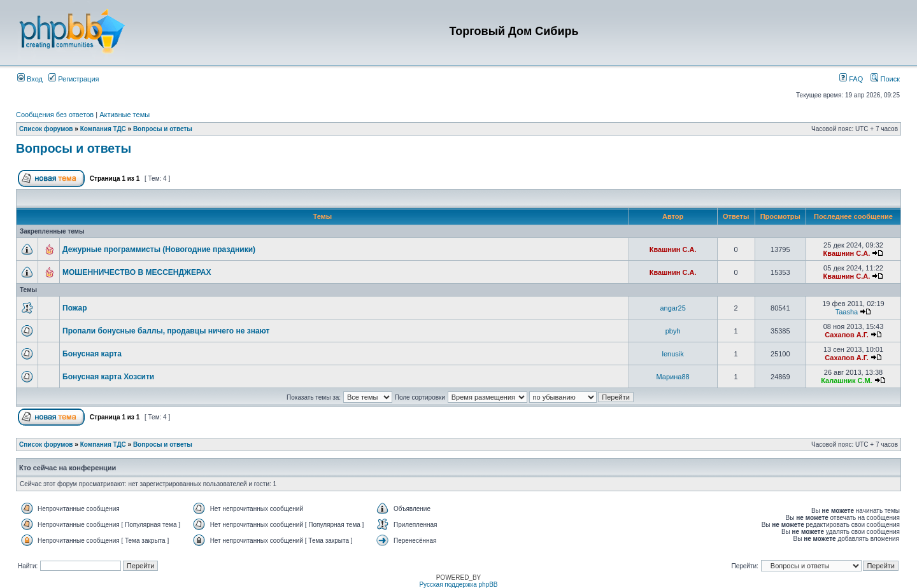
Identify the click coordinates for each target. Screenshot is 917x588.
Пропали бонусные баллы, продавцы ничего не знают (166, 331)
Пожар (75, 308)
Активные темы (124, 115)
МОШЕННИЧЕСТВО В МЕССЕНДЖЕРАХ (137, 272)
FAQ (851, 79)
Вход (30, 79)
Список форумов (46, 129)
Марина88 (673, 377)
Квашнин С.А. (673, 249)
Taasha (847, 312)
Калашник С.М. (846, 381)
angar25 (672, 308)
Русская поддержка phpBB (458, 584)
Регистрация (74, 79)
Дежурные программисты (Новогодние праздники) (159, 249)
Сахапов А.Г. (847, 335)
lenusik (673, 354)
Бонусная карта (92, 354)
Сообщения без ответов (55, 115)
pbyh (673, 331)
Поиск (885, 79)
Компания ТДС (103, 129)
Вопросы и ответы (163, 129)
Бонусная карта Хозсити (108, 377)
